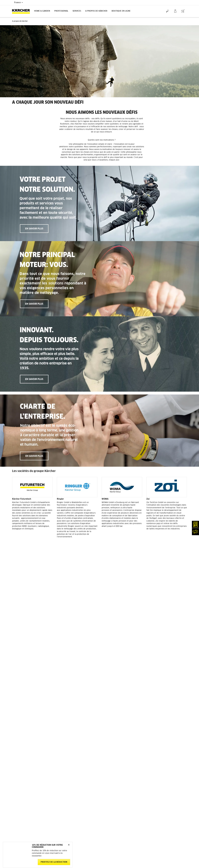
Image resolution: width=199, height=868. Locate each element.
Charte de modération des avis (159, 809)
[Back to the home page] (22, 11)
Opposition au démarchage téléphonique (164, 813)
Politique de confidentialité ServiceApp (163, 799)
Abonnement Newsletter (112, 789)
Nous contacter (63, 807)
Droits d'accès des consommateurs (161, 806)
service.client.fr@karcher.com (69, 831)
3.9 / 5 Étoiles (152, 754)
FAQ (103, 792)
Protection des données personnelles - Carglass (32, 775)
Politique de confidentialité (158, 796)
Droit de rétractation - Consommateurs (28, 771)
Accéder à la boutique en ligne (25, 747)
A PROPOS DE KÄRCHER (96, 11)
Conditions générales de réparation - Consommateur (28, 766)
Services (77, 11)
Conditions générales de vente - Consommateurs (26, 756)
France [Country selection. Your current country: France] (18, 3)
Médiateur (151, 792)
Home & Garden (42, 11)
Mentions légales (154, 789)
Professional (61, 11)
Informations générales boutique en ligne (29, 751)
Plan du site (107, 796)
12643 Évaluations (154, 758)
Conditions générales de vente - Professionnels (32, 761)
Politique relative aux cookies (159, 802)
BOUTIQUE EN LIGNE (121, 11)
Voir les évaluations (155, 761)
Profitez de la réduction (54, 862)
